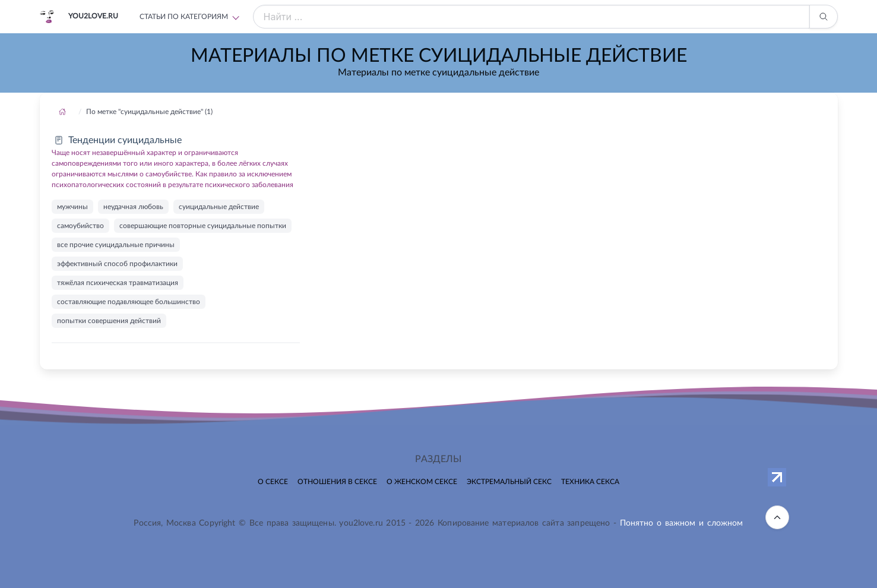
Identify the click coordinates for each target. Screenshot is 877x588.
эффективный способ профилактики (117, 264)
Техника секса (590, 482)
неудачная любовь (133, 207)
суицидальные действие (219, 207)
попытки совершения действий (109, 321)
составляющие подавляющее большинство (129, 302)
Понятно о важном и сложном (682, 523)
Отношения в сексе (337, 482)
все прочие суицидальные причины (116, 245)
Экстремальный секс (509, 482)
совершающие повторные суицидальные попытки (203, 226)
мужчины (72, 207)
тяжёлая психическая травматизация (118, 283)
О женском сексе (422, 482)
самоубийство (80, 226)
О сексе (273, 482)
